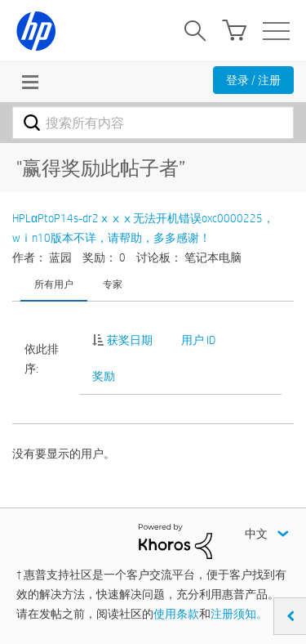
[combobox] (153, 123)
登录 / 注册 (253, 80)
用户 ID (198, 340)
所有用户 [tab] (54, 284)
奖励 (104, 376)
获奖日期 (130, 340)
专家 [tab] (113, 284)
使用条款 (176, 614)
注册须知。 (239, 614)
